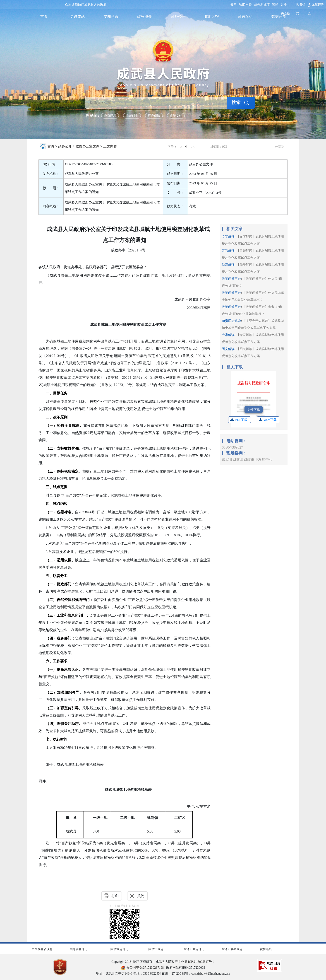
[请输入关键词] (156, 103)
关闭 (141, 896)
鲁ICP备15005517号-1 (200, 962)
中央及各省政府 (42, 949)
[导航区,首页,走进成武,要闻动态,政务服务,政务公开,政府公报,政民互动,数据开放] (161, 17)
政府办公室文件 (87, 146)
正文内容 (110, 146)
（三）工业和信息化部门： (67, 615)
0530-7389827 (232, 447)
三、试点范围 (57, 487)
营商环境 (110, 116)
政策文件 (176, 116)
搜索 (236, 102)
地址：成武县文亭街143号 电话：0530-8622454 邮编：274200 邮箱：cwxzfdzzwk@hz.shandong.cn (163, 974)
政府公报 (212, 16)
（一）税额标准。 (60, 512)
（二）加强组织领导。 (65, 692)
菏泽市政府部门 (194, 949)
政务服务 (144, 16)
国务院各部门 (79, 949)
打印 (115, 896)
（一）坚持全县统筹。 (65, 426)
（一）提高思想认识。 (64, 670)
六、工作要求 (57, 661)
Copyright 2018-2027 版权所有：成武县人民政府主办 (163, 962)
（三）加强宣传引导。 (64, 708)
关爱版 (285, 13)
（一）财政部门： (60, 584)
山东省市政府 (155, 949)
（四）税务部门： (60, 638)
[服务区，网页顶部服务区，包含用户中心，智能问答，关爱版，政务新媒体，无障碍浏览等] (277, 9)
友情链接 (266, 949)
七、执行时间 (57, 739)
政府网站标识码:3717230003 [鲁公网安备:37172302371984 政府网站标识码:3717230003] (163, 968)
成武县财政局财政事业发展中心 (247, 460)
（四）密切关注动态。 (64, 724)
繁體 (275, 5)
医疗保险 (154, 116)
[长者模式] (302, 9)
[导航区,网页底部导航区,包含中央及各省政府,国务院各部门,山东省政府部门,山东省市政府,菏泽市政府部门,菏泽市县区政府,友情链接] (163, 948)
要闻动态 (111, 16)
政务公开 (178, 16)
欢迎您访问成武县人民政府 (87, 5)
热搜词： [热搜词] (93, 116)
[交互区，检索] (163, 89)
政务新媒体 (262, 4)
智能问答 (245, 4)
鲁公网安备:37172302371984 (143, 968)
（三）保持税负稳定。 (64, 471)
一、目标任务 (57, 393)
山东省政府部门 (118, 949)
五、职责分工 (57, 576)
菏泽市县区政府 (232, 949)
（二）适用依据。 (60, 560)
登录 (234, 4)
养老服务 (132, 116)
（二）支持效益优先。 (64, 448)
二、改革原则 (57, 417)
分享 (284, 4)
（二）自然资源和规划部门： (70, 600)
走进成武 (77, 16)
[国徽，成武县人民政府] (163, 63)
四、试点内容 (57, 504)
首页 (44, 16)
